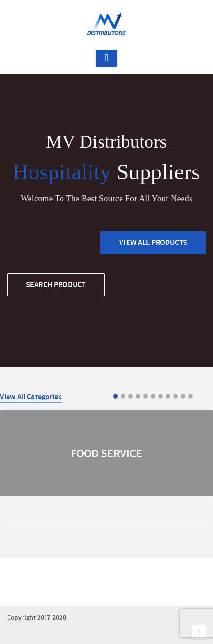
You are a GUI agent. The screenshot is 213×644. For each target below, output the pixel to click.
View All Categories (31, 396)
